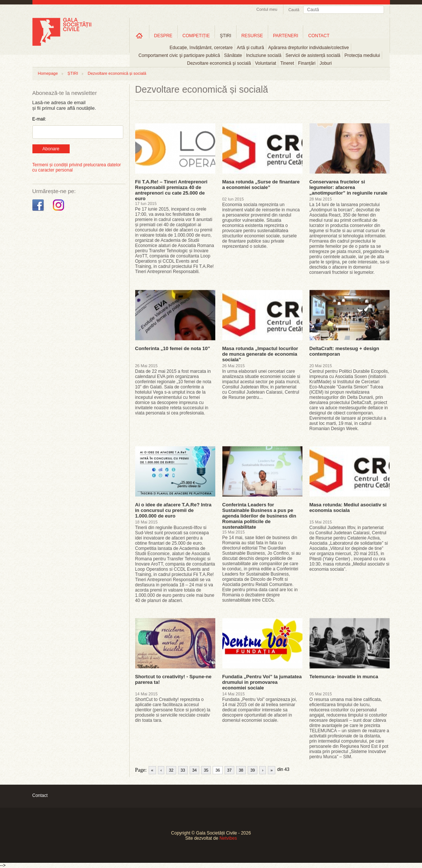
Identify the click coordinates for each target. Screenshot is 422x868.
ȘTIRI (73, 73)
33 (183, 770)
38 (241, 770)
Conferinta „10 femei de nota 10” (173, 348)
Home (139, 36)
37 (229, 770)
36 (218, 770)
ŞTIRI (226, 36)
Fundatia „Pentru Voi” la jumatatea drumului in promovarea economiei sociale (262, 682)
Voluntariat (266, 63)
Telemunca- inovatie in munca (344, 677)
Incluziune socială (264, 55)
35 (206, 770)
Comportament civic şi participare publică (179, 55)
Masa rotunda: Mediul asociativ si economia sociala (348, 507)
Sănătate (233, 55)
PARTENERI (286, 36)
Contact (40, 795)
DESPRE (163, 36)
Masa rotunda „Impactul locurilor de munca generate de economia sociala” (260, 354)
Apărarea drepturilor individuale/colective (309, 48)
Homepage (48, 73)
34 (194, 770)
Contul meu (267, 9)
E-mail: (39, 119)
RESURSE (252, 36)
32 (171, 770)
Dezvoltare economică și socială (117, 73)
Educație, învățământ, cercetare (201, 48)
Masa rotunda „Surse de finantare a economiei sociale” (261, 185)
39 (253, 770)
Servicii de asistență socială (313, 55)
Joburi (326, 63)
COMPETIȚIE (196, 36)
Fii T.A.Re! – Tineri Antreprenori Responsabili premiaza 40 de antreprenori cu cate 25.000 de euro (171, 190)
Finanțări (307, 63)
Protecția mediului (362, 55)
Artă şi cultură (250, 48)
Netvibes (228, 838)
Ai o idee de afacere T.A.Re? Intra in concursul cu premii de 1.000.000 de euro (173, 510)
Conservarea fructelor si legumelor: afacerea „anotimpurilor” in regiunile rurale (348, 187)
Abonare (51, 149)
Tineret (287, 63)
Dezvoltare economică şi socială (219, 63)
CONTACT (319, 36)
